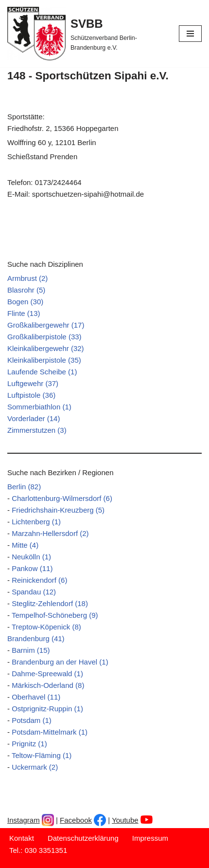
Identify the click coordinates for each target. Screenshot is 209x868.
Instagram (24, 820)
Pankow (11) (32, 568)
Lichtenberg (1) (36, 522)
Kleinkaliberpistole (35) (44, 360)
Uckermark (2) (35, 767)
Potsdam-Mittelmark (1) (50, 732)
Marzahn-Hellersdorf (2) (50, 533)
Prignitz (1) (29, 744)
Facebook (76, 820)
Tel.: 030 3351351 (38, 850)
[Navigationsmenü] (190, 34)
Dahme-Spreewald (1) (47, 674)
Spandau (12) (34, 592)
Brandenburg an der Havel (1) (60, 662)
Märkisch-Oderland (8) (48, 685)
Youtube (125, 820)
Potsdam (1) (32, 720)
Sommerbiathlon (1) (39, 407)
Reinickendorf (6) (39, 580)
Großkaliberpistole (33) (44, 337)
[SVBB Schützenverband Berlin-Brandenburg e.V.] (86, 34)
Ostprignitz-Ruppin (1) (47, 709)
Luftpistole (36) (31, 395)
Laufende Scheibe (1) (42, 372)
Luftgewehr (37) (33, 383)
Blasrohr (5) (26, 290)
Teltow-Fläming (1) (42, 755)
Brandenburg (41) (36, 638)
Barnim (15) (31, 650)
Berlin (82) (24, 487)
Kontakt (22, 838)
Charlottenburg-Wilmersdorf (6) (62, 498)
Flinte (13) (24, 313)
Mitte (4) (25, 545)
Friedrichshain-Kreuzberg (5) (58, 510)
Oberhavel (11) (36, 697)
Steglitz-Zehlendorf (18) (50, 603)
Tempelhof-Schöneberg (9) (55, 615)
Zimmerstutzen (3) (37, 430)
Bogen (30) (25, 302)
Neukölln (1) (31, 557)
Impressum (150, 838)
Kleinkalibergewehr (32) (46, 348)
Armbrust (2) (27, 278)
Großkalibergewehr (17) (46, 325)
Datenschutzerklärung (83, 838)
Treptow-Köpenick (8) (46, 627)
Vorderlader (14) (34, 418)
